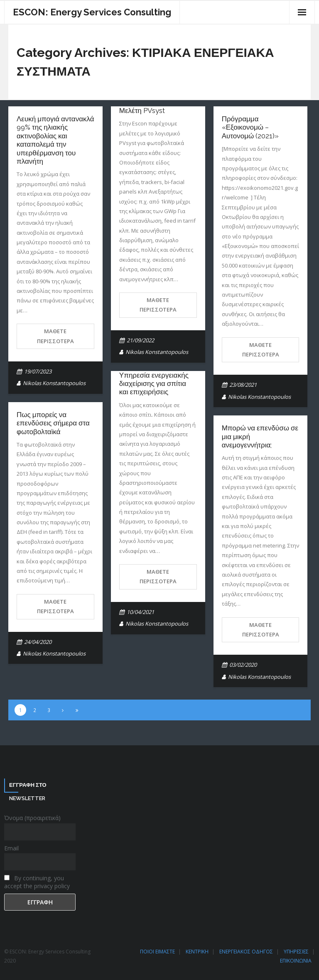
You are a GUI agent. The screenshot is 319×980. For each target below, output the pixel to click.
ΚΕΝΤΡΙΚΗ (197, 952)
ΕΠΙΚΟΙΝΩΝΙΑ (296, 961)
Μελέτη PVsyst (142, 111)
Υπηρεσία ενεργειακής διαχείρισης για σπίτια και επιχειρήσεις (154, 384)
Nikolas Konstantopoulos (54, 383)
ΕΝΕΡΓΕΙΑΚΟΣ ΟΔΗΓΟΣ (246, 952)
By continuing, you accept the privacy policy (37, 882)
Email (11, 848)
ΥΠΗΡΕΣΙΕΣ (296, 952)
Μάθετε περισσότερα (55, 336)
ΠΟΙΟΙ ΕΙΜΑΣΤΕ (157, 952)
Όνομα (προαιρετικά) (32, 818)
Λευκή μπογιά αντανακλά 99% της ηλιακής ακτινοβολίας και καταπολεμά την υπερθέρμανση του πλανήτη (55, 140)
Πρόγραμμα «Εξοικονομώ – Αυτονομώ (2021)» (250, 127)
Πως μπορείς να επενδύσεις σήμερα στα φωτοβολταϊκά (53, 423)
